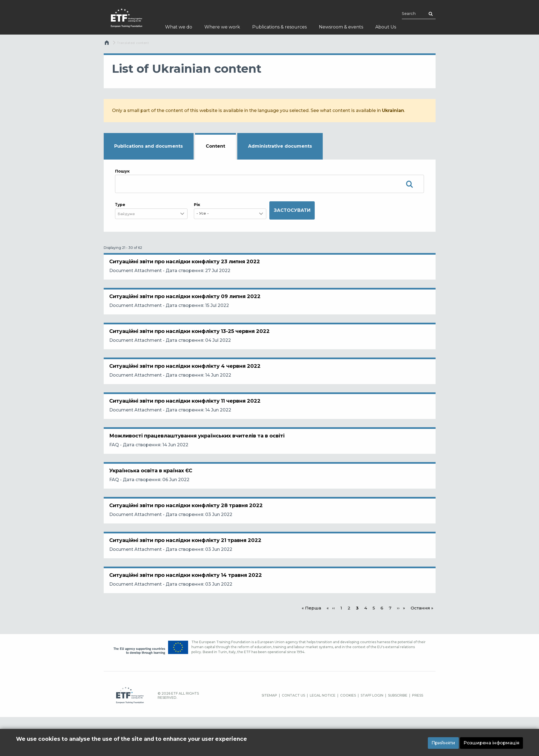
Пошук (122, 171)
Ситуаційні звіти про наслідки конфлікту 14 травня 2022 (188, 628)
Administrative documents (280, 146)
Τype (120, 205)
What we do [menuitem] (179, 27)
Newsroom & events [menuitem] (341, 27)
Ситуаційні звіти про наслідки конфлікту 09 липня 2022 (188, 305)
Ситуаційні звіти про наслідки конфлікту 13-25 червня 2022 (192, 345)
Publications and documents (149, 146)
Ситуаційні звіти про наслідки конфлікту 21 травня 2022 (188, 587)
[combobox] (130, 214)
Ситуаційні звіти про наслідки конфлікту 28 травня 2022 (189, 547)
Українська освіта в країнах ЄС (153, 507)
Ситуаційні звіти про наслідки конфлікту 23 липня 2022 (187, 264)
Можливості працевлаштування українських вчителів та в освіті (200, 466)
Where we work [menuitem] (222, 27)
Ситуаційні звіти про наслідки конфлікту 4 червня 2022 (188, 385)
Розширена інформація (491, 743)
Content (215, 146)
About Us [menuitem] (386, 27)
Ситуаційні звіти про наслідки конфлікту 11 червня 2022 (188, 426)
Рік (197, 205)
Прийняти (443, 743)
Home (108, 44)
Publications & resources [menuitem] (279, 27)
